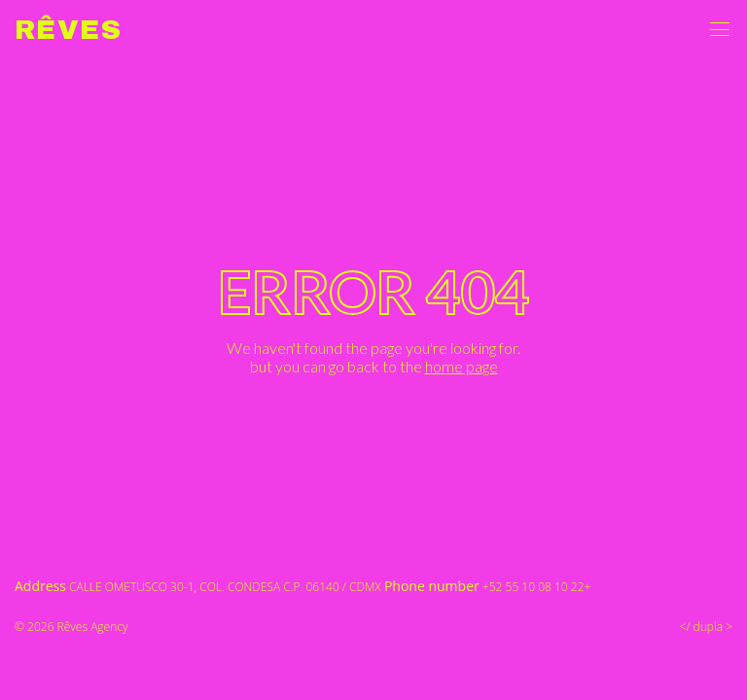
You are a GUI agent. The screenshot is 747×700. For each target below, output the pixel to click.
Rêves (68, 30)
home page (462, 366)
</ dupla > (706, 627)
